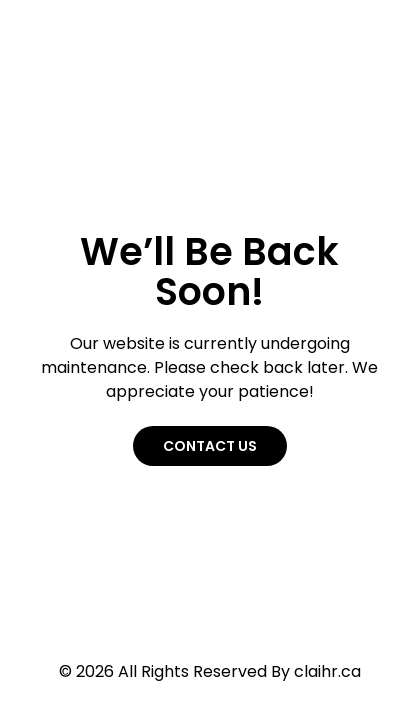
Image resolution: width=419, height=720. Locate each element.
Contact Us (210, 446)
